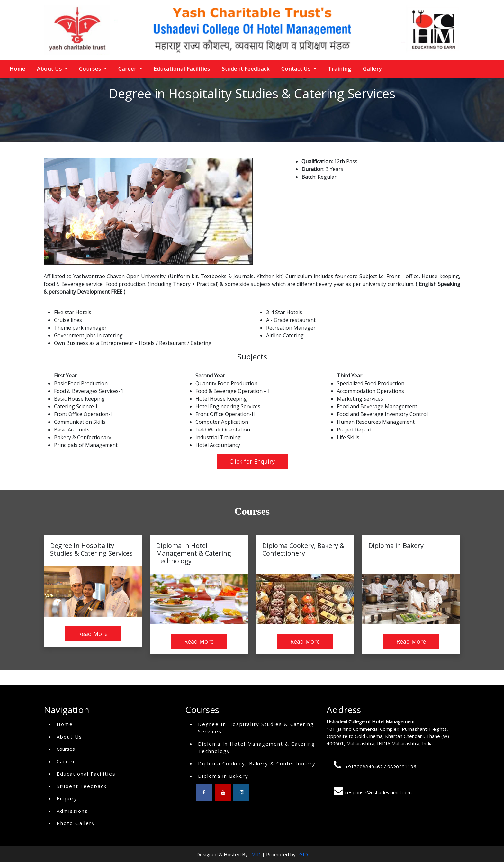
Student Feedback (246, 69)
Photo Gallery (76, 823)
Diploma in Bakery (223, 776)
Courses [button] (91, 69)
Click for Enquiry (252, 461)
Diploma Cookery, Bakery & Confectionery (257, 763)
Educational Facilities (182, 69)
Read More (93, 634)
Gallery (372, 69)
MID (256, 854)
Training (340, 69)
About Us (69, 737)
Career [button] (128, 69)
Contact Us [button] (297, 69)
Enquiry (67, 798)
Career (66, 761)
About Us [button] (50, 69)
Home (18, 69)
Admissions (72, 811)
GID (304, 854)
